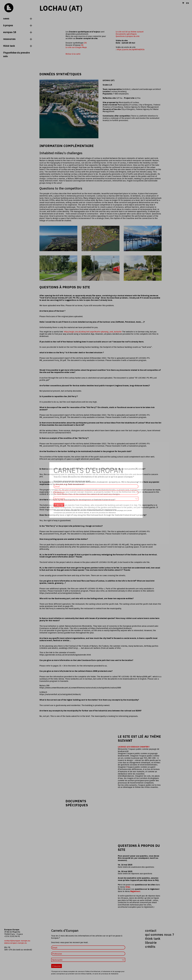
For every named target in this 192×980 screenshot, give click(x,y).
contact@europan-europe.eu (17, 941)
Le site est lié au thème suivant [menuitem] (130, 32)
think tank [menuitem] (153, 938)
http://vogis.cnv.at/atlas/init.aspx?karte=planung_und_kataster (93, 332)
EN (85, 43)
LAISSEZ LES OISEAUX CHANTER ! (134, 747)
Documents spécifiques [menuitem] (126, 34)
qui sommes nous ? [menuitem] (160, 934)
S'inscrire (57, 966)
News (18, 18)
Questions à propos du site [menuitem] (128, 36)
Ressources (18, 39)
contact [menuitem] (151, 930)
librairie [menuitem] (151, 942)
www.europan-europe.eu (16, 943)
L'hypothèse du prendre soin (16, 54)
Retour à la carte (73, 54)
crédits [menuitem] (150, 946)
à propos (18, 25)
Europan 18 (18, 32)
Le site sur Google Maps (76, 47)
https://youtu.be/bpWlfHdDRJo (131, 49)
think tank (18, 46)
